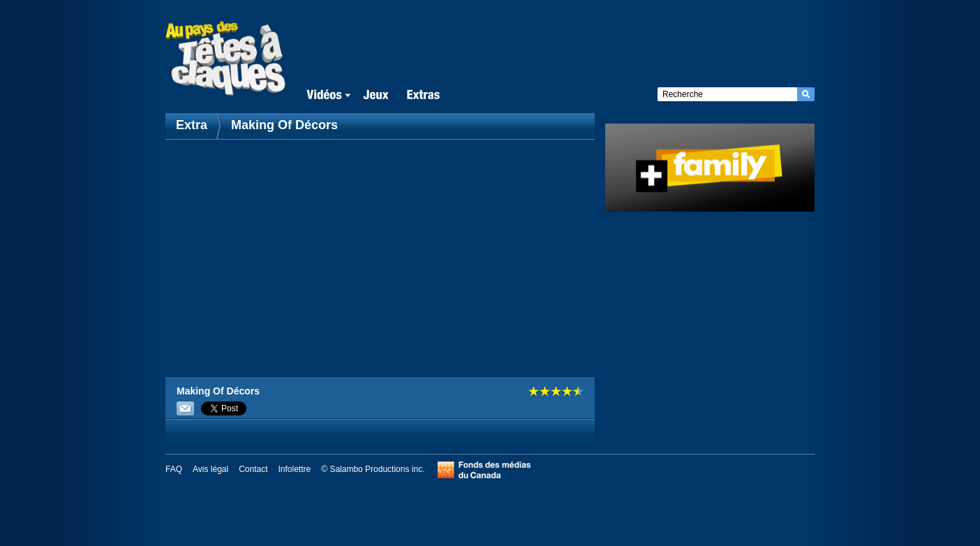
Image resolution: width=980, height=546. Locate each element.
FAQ (174, 469)
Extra (193, 125)
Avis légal (210, 469)
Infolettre (295, 469)
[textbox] (727, 94)
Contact (253, 469)
